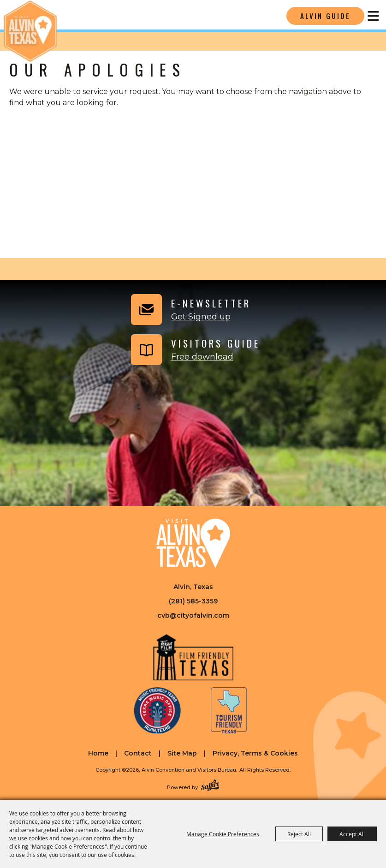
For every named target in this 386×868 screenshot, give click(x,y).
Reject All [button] (299, 834)
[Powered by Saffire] (210, 786)
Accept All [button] (352, 834)
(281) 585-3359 (193, 601)
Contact (138, 753)
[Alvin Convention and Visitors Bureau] (30, 31)
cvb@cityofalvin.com (193, 615)
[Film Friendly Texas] (193, 657)
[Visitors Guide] (194, 350)
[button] (190, 310)
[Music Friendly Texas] (157, 710)
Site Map (182, 753)
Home (98, 753)
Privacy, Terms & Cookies (255, 753)
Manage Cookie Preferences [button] (223, 834)
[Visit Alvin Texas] (193, 543)
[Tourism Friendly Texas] (229, 710)
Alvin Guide (325, 16)
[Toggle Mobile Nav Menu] (373, 16)
